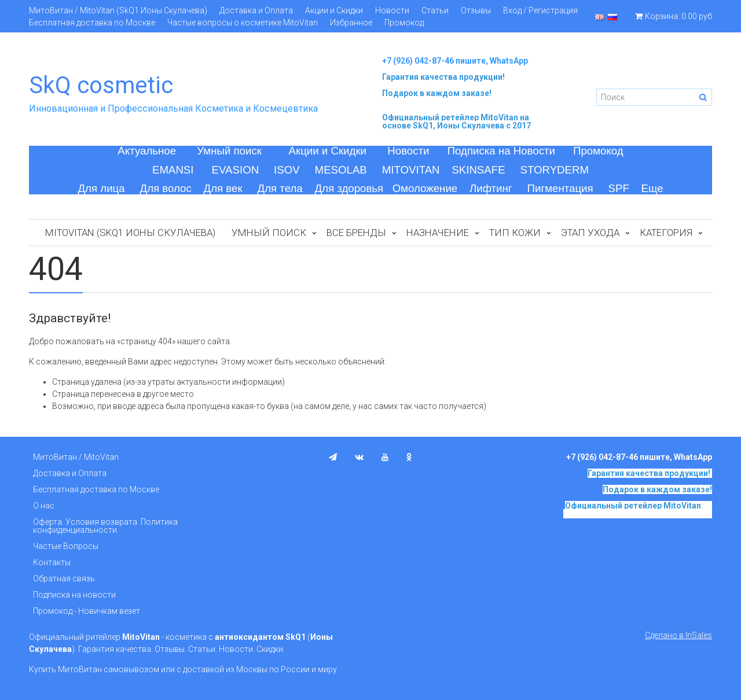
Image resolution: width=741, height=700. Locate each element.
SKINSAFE (478, 170)
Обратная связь (64, 579)
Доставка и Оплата (256, 10)
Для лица (101, 188)
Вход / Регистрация (540, 10)
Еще (652, 188)
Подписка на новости (74, 595)
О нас (44, 506)
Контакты (52, 562)
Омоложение (425, 188)
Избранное (351, 23)
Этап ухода (590, 233)
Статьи (435, 10)
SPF (619, 188)
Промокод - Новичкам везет (87, 611)
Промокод (404, 23)
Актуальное (147, 151)
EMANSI (173, 170)
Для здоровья (349, 188)
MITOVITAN (411, 170)
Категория (666, 233)
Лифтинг (491, 188)
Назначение (438, 233)
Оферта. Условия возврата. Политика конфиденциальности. (105, 526)
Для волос (166, 188)
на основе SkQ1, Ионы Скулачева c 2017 (456, 121)
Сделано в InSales (678, 635)
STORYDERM (555, 170)
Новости (392, 10)
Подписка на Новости (501, 151)
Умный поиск (229, 151)
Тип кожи (515, 233)
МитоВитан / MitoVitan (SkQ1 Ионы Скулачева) (118, 10)
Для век (223, 188)
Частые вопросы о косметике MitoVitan (243, 23)
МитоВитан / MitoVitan (76, 457)
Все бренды (356, 233)
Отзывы (476, 10)
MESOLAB (341, 170)
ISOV (287, 170)
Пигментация (560, 188)
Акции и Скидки (334, 10)
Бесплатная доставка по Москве (92, 23)
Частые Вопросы (66, 546)
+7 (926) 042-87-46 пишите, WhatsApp (455, 61)
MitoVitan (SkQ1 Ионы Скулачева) (130, 233)
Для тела (280, 188)
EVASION (236, 170)
